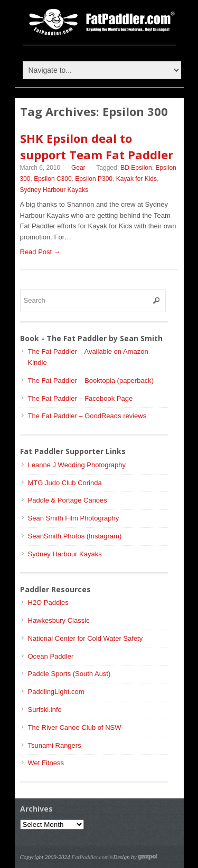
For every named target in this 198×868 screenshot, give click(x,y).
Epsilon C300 (53, 179)
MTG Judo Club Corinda (65, 483)
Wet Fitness (46, 763)
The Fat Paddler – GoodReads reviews (87, 416)
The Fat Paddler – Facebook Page (81, 398)
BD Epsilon (136, 168)
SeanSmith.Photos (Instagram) (75, 536)
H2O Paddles (48, 602)
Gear (78, 168)
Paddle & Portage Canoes (68, 500)
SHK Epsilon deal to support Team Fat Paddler (97, 146)
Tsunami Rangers (55, 745)
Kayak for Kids (136, 179)
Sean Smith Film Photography (74, 518)
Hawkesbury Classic (59, 620)
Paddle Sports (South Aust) (69, 674)
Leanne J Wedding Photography (77, 465)
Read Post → (40, 252)
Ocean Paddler (51, 656)
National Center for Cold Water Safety (86, 638)
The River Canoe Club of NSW (75, 727)
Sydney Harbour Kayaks (54, 190)
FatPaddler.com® (92, 857)
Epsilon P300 (94, 179)
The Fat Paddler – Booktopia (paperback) (91, 380)
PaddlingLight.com (56, 692)
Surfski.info (45, 710)
